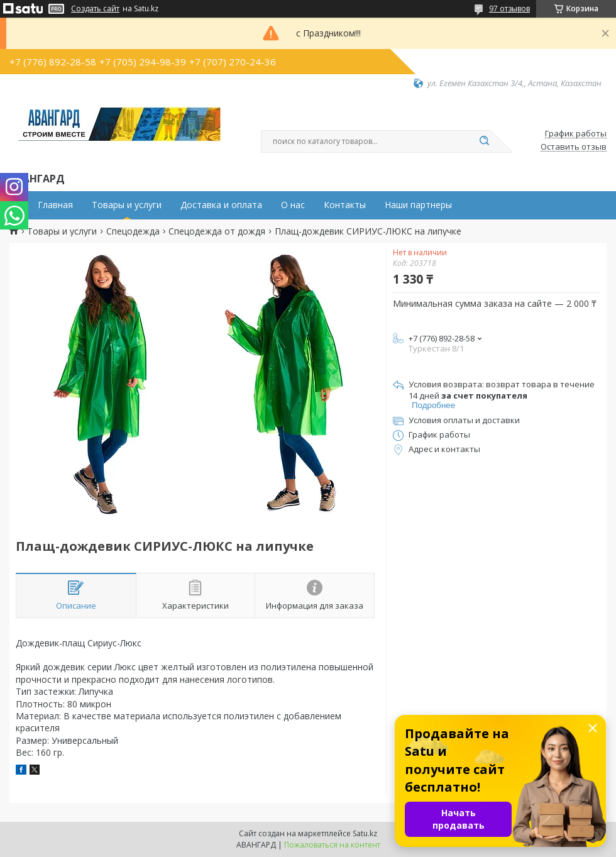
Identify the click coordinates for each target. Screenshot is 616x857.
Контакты (345, 205)
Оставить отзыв (574, 147)
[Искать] (484, 141)
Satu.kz (365, 833)
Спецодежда (133, 231)
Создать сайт (95, 9)
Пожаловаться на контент (332, 845)
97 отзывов (509, 8)
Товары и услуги (127, 205)
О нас (293, 205)
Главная (55, 205)
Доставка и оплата (221, 205)
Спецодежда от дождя (217, 231)
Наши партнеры (418, 205)
